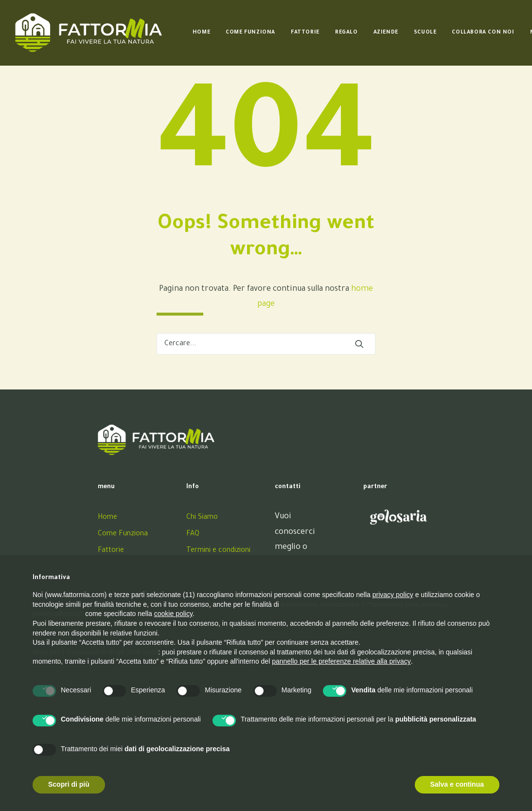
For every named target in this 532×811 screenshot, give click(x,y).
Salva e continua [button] (457, 784)
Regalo (346, 33)
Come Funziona (250, 33)
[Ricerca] (266, 344)
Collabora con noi (483, 33)
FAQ (193, 534)
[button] (359, 344)
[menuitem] (201, 33)
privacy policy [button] (393, 595)
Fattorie (305, 33)
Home (201, 33)
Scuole (425, 33)
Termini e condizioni (218, 551)
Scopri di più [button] (69, 784)
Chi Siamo (202, 518)
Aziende (386, 33)
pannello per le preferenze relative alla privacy (341, 661)
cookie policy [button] (173, 614)
